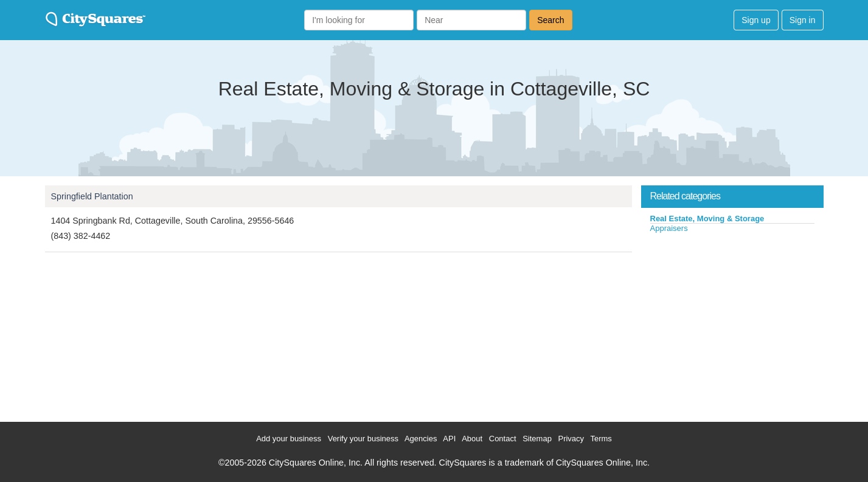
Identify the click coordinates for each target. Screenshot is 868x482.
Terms (601, 439)
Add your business (289, 439)
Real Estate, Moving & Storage (707, 219)
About (472, 439)
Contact (503, 439)
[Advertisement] (732, 325)
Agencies (421, 439)
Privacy (571, 439)
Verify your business (363, 439)
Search (550, 20)
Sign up (756, 20)
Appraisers (669, 228)
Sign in (803, 20)
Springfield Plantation (92, 196)
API (449, 439)
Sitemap (537, 439)
